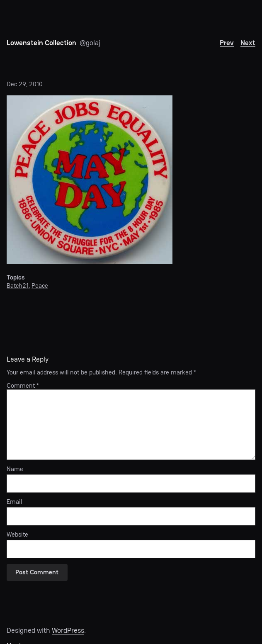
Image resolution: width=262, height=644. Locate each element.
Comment (23, 386)
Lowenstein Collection (41, 43)
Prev (227, 43)
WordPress (68, 630)
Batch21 (18, 286)
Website (17, 535)
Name (15, 469)
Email (14, 502)
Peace (40, 286)
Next (248, 43)
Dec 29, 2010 (25, 84)
